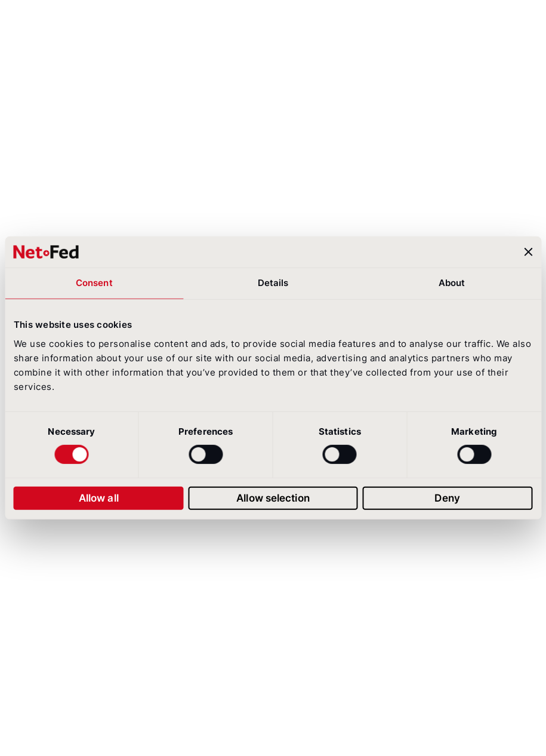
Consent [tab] (94, 283)
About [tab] (452, 283)
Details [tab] (273, 283)
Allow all (99, 498)
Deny (447, 498)
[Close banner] (528, 252)
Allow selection (273, 498)
